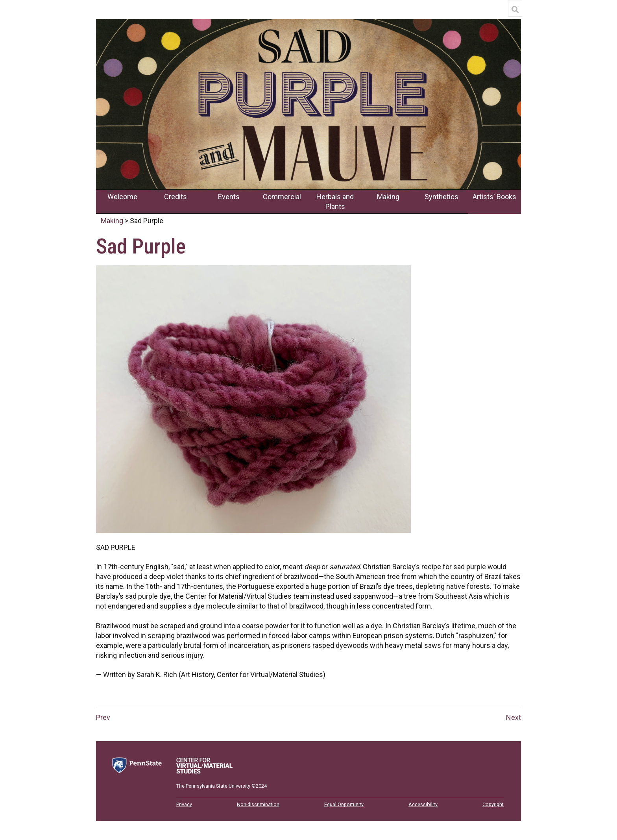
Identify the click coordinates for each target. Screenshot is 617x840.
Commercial (282, 197)
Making (388, 197)
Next (514, 717)
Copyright (493, 804)
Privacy (184, 804)
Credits (175, 197)
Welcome (122, 197)
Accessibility (423, 804)
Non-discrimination (258, 804)
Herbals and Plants (335, 202)
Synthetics (442, 197)
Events (229, 197)
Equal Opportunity (344, 804)
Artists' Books (494, 197)
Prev (103, 717)
